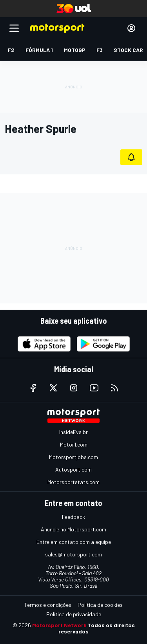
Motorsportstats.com (73, 482)
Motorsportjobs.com (73, 457)
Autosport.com (73, 469)
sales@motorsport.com (73, 554)
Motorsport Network (59, 625)
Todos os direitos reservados (97, 628)
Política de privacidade (74, 614)
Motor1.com (74, 444)
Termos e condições (48, 605)
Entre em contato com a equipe (74, 542)
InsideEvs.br (73, 432)
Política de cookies (100, 605)
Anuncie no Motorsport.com (73, 529)
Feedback (73, 517)
